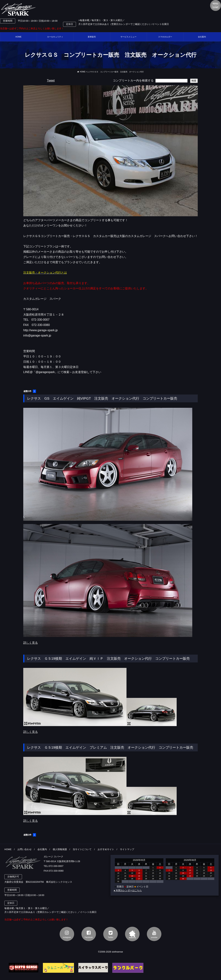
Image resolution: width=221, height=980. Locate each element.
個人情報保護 (60, 849)
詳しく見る (31, 643)
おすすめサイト (106, 849)
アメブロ (132, 934)
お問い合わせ (25, 849)
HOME (19, 37)
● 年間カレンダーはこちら (128, 890)
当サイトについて (82, 849)
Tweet (51, 80)
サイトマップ (127, 849)
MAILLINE (216, 5)
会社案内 (42, 849)
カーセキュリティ (55, 37)
